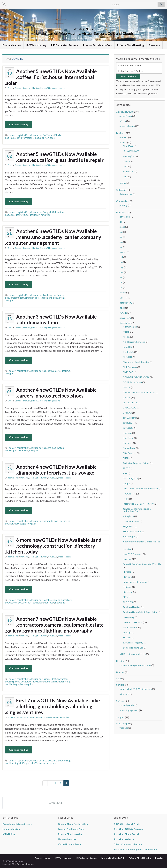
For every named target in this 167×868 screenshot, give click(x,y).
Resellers (154, 45)
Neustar (127, 549)
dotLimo (66, 371)
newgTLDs (47, 88)
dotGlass (10, 215)
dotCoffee (45, 135)
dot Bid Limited (130, 403)
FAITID (127, 468)
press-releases (59, 88)
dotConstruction (48, 600)
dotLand (22, 603)
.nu (121, 262)
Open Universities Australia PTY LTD (142, 564)
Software (121, 701)
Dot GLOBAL (129, 408)
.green (123, 252)
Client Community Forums (128, 844)
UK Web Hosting (36, 45)
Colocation (122, 190)
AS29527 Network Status (128, 824)
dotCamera (45, 679)
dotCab (43, 371)
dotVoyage (20, 524)
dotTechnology (35, 603)
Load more (56, 803)
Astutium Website (124, 839)
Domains (19, 88)
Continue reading (19, 124)
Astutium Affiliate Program (129, 829)
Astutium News (83, 28)
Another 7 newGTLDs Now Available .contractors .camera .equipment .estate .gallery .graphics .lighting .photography (54, 625)
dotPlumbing (12, 763)
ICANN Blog (9, 834)
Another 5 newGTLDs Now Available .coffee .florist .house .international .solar (51, 77)
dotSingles (25, 763)
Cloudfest (128, 146)
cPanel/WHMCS (131, 151)
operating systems (129, 710)
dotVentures (38, 763)
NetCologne (129, 536)
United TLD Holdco (133, 622)
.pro (121, 272)
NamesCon (128, 171)
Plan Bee (127, 577)
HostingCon (129, 156)
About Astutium (125, 112)
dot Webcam (129, 418)
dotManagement (43, 298)
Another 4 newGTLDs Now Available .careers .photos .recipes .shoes (56, 393)
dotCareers (45, 448)
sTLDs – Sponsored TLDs (133, 654)
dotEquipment (12, 682)
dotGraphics (51, 682)
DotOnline (128, 438)
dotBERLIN (129, 423)
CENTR (123, 298)
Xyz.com (127, 637)
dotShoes (23, 450)
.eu (121, 242)
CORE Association (132, 382)
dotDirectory (65, 600)
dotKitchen (11, 603)
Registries (65, 717)
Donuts (27, 88)
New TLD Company (133, 554)
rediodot (127, 587)
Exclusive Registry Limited (136, 463)
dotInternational (25, 138)
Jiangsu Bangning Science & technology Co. (137, 510)
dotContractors (60, 679)
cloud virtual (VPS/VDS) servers (136, 689)
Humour (120, 672)
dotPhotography (14, 684)
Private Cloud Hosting (130, 45)
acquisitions (126, 116)
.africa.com (125, 217)
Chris (10, 88)
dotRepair (35, 215)
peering (123, 205)
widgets (124, 728)
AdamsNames (130, 327)
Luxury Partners (131, 521)
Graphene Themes (25, 864)
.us (121, 287)
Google (127, 483)
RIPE (125, 176)
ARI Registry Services (134, 342)
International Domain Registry (138, 504)
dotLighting (64, 682)
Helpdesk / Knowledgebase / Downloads (136, 849)
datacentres (126, 194)
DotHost (127, 433)
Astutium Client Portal (126, 834)
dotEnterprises (62, 521)
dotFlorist (57, 135)
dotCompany (12, 298)
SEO (119, 678)
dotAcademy (45, 295)
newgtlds (50, 138)
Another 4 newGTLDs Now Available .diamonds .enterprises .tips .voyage (56, 470)
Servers (120, 685)
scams (123, 183)
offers (123, 121)
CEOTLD (127, 357)
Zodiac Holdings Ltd (133, 648)
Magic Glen (129, 526)
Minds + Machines (132, 531)
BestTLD (127, 347)
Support (120, 717)
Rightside (128, 592)
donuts (34, 135)
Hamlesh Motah (11, 829)
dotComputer (27, 298)
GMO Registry (130, 478)
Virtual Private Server (70, 844)
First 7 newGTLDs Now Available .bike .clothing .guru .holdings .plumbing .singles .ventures (52, 706)
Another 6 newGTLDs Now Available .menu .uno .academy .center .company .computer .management (53, 237)
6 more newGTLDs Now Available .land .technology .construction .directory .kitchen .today (53, 546)
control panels (127, 705)
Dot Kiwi (127, 413)
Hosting (120, 661)
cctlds (123, 293)
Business (121, 133)
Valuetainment (130, 627)
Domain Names (12, 45)
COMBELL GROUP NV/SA (136, 377)
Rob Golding (13, 478)
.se (121, 277)
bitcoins (124, 137)
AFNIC (126, 337)
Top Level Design (132, 607)
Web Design (123, 723)
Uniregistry (129, 617)
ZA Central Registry (133, 643)
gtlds (33, 88)
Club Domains (130, 367)
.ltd (121, 257)
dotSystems (59, 298)
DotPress (128, 443)
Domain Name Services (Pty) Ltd (139, 392)
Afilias (126, 332)
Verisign (127, 632)
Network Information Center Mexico (141, 542)
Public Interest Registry (135, 582)
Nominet (127, 559)
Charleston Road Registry (136, 362)
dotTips (9, 524)
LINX (125, 166)
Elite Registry (130, 453)
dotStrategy (126, 303)
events (123, 142)
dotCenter (58, 295)
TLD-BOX (128, 602)
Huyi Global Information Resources (141, 489)
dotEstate (26, 682)
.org (121, 267)
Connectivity (123, 201)
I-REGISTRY (129, 494)
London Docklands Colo (98, 45)
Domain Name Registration (73, 824)
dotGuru (53, 761)
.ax (121, 222)
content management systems (135, 665)
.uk (121, 282)
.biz (121, 232)
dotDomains (54, 371)
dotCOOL (128, 428)
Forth (126, 473)
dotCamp (44, 212)
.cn (121, 237)
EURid (126, 458)
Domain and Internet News (17, 824)
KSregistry (128, 516)
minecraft (124, 694)
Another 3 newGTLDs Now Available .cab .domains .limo (56, 320)
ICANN (39, 88)
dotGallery (38, 682)
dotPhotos (58, 448)
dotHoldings (65, 761)
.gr (121, 247)
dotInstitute (22, 215)
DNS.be (127, 387)
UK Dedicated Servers (65, 45)
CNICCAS (128, 372)
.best (122, 227)
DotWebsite (129, 448)
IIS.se (126, 499)
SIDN (125, 597)
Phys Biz (127, 572)
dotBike (43, 761)
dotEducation (57, 212)
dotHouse (10, 138)
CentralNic (128, 352)
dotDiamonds (46, 521)
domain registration (19, 135)
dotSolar (40, 138)
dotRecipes (11, 450)
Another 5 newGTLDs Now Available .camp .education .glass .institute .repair (60, 157)
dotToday (49, 603)
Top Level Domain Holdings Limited (141, 612)
